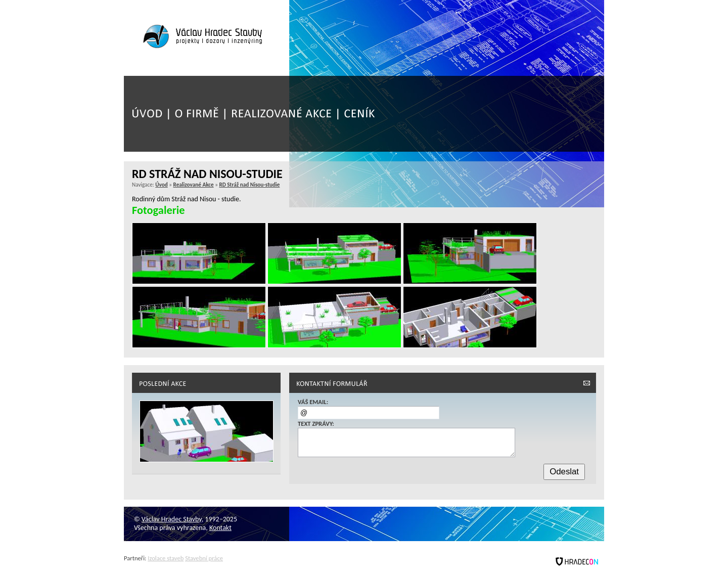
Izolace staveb (166, 558)
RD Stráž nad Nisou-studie (249, 185)
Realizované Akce (194, 185)
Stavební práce (204, 558)
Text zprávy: (316, 424)
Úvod (162, 185)
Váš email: (313, 402)
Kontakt (220, 528)
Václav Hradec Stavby (172, 519)
